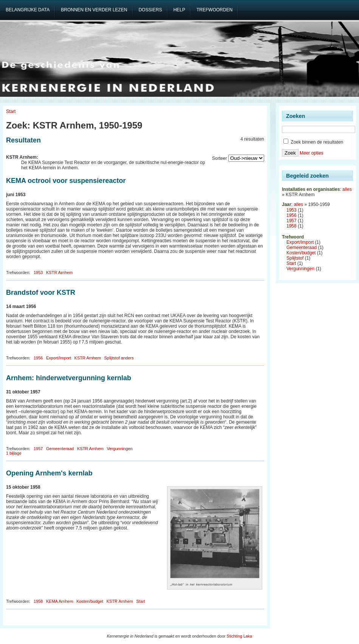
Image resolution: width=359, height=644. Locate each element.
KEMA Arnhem (60, 601)
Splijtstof (295, 258)
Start (11, 111)
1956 (38, 358)
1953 (38, 272)
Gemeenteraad (60, 449)
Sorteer (219, 158)
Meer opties (312, 153)
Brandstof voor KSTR (41, 293)
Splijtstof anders (119, 358)
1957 (38, 449)
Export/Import (59, 358)
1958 (38, 601)
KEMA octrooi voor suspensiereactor (66, 181)
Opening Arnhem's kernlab (49, 473)
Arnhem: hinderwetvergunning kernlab (69, 378)
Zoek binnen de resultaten (313, 142)
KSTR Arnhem (59, 272)
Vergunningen (120, 449)
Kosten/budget (90, 601)
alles (347, 189)
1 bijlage (14, 453)
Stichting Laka (240, 636)
